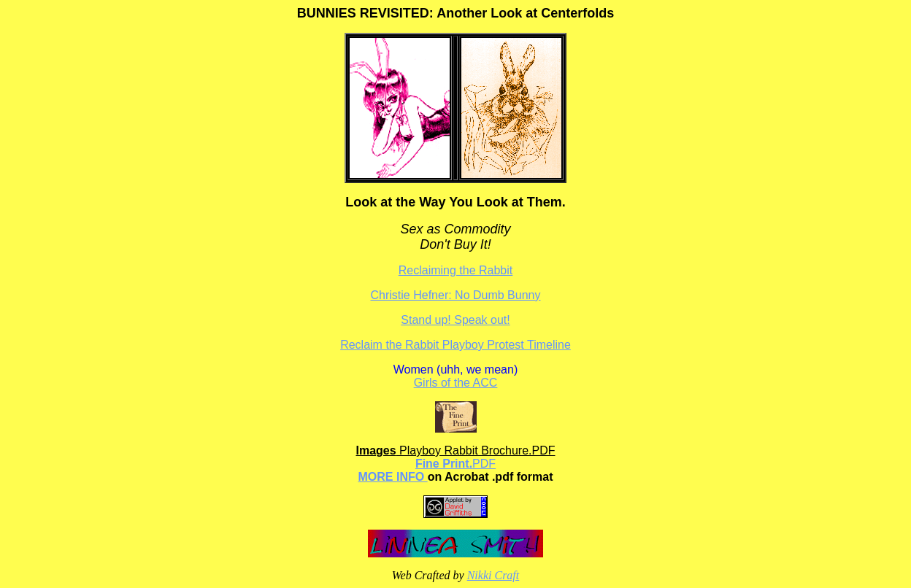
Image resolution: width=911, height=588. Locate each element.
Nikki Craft (493, 575)
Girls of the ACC (456, 383)
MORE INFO (393, 477)
